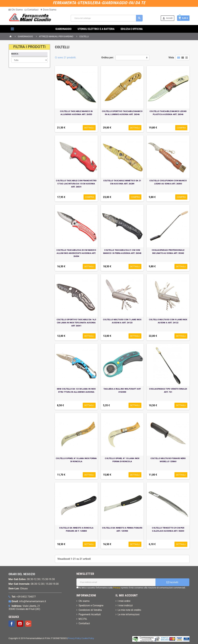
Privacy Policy (74, 638)
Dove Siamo (48, 10)
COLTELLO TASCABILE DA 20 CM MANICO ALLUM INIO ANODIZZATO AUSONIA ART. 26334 (76, 253)
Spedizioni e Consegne (91, 605)
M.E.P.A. (83, 619)
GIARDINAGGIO (63, 29)
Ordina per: (108, 58)
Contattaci (32, 10)
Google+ (28, 624)
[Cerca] (107, 18)
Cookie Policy (88, 638)
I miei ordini (124, 601)
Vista (171, 58)
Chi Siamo (16, 10)
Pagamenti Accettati (90, 614)
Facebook (12, 624)
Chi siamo (84, 601)
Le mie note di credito (129, 610)
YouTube (20, 624)
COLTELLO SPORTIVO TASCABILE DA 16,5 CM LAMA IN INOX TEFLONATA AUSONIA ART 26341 (76, 323)
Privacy (117, 588)
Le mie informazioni (129, 614)
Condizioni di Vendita (90, 610)
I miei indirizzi (125, 605)
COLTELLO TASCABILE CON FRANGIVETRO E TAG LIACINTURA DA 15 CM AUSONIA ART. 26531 (76, 184)
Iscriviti (172, 582)
